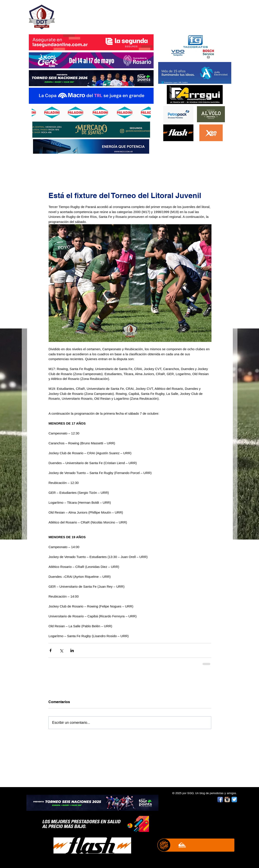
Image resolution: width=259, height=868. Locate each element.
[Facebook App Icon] (220, 800)
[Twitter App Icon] (234, 800)
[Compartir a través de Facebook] (51, 650)
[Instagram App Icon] (227, 800)
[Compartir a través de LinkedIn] (72, 650)
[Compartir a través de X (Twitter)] (61, 650)
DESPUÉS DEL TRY (88, 15)
